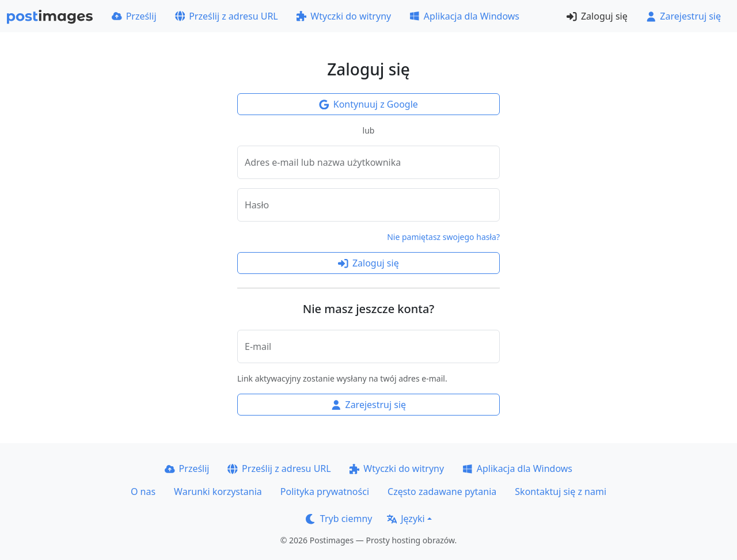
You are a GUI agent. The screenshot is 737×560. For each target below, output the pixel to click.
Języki (406, 519)
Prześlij (134, 16)
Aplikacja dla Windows (464, 16)
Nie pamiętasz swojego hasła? (443, 237)
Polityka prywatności (325, 492)
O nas (143, 492)
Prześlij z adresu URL (227, 16)
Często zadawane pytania (442, 492)
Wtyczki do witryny (344, 16)
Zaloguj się (597, 16)
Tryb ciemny (339, 519)
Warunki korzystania (218, 492)
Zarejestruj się (683, 16)
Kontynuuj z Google (368, 104)
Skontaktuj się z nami (561, 492)
